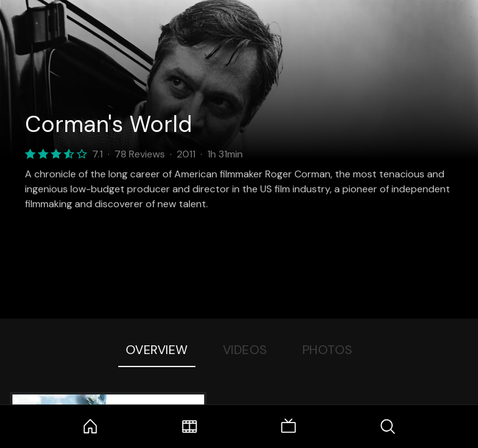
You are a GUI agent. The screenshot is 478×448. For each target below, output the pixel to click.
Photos (328, 350)
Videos (245, 350)
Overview (157, 350)
